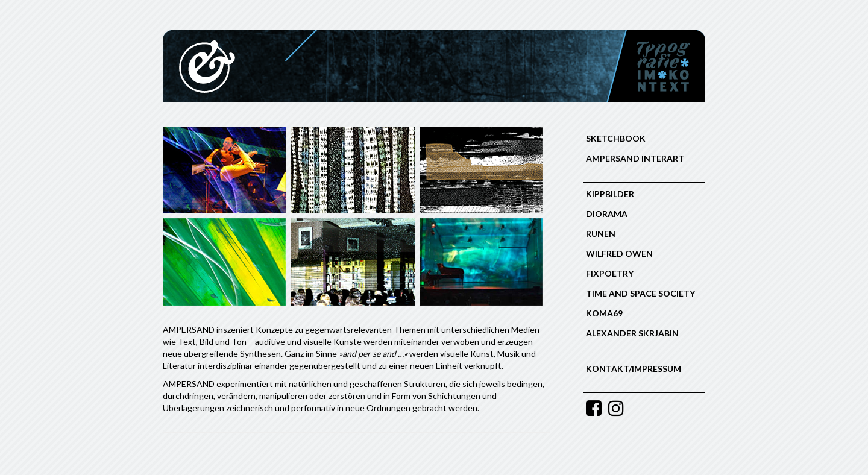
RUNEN (601, 234)
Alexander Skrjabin (632, 333)
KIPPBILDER (610, 194)
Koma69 (604, 313)
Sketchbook (616, 138)
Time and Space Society (640, 293)
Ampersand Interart (635, 158)
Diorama (607, 214)
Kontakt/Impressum (634, 369)
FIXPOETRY (610, 273)
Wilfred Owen (619, 253)
